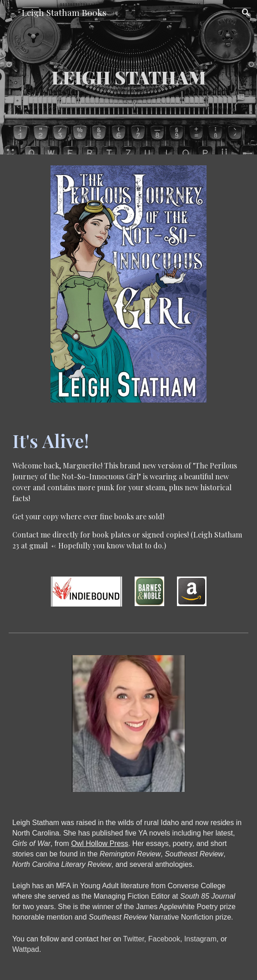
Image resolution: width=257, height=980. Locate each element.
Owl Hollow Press (99, 843)
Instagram (200, 939)
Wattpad (26, 949)
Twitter (134, 939)
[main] (128, 77)
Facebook (164, 939)
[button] (11, 12)
